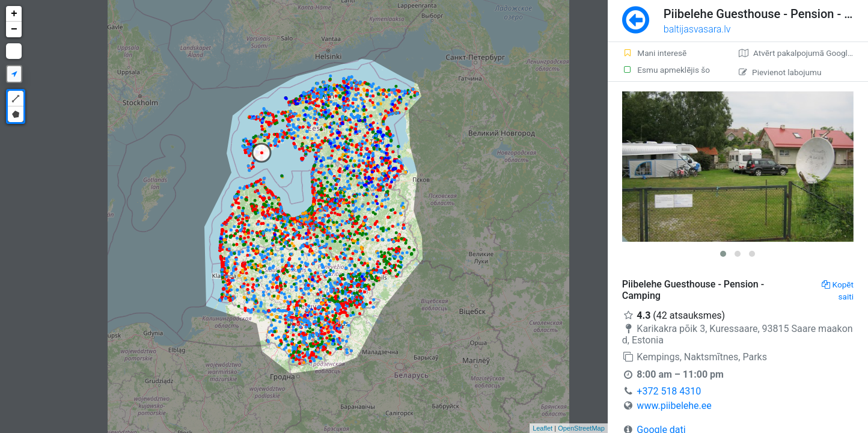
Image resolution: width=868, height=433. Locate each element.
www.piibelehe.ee (674, 406)
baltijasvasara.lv (697, 29)
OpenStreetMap (581, 428)
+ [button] (14, 14)
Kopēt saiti (838, 290)
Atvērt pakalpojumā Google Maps (803, 53)
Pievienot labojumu (780, 72)
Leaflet (542, 428)
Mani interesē (654, 53)
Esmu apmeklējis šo (666, 70)
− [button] (14, 29)
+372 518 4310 (669, 391)
